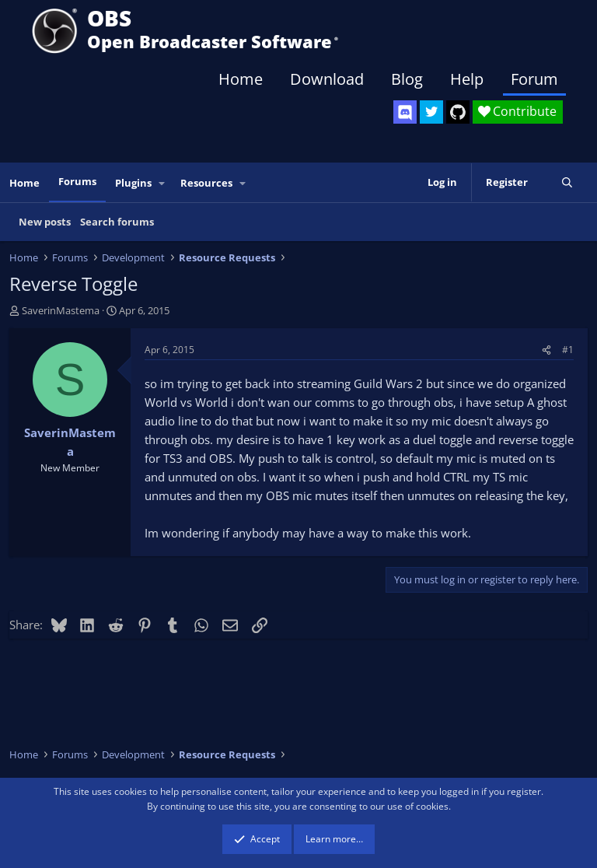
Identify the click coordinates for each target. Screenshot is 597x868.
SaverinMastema (61, 310)
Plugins (133, 183)
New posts (45, 222)
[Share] (546, 350)
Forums (77, 181)
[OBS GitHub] (458, 112)
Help (467, 79)
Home (241, 79)
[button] (162, 183)
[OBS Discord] (405, 112)
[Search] (567, 182)
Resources (206, 183)
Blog (407, 79)
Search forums (117, 222)
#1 (568, 350)
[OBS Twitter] (431, 112)
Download (327, 79)
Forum (534, 79)
